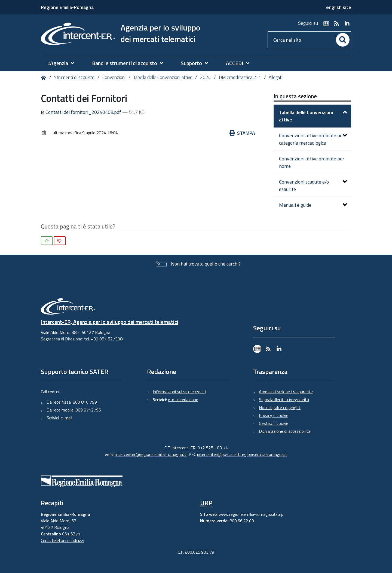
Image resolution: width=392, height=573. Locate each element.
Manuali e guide (313, 205)
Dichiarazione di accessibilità (285, 431)
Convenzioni (114, 77)
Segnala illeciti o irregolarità (284, 400)
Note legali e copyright (280, 407)
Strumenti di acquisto (74, 77)
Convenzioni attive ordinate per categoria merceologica (313, 139)
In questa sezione (295, 96)
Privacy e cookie (274, 415)
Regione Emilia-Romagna (67, 7)
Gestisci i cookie (274, 423)
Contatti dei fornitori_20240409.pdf (82, 112)
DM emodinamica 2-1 (240, 77)
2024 (206, 77)
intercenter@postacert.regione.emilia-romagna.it (242, 454)
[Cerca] (343, 40)
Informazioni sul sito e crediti (179, 392)
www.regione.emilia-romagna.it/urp (251, 514)
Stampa (242, 133)
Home (45, 78)
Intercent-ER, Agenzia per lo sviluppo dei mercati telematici (110, 322)
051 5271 (71, 534)
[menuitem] (63, 63)
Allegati (275, 77)
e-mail (66, 418)
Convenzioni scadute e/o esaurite (313, 185)
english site (339, 7)
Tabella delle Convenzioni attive (163, 77)
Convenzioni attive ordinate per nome (312, 162)
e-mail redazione (183, 400)
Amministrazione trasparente (286, 392)
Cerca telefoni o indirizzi (62, 540)
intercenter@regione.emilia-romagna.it (151, 454)
